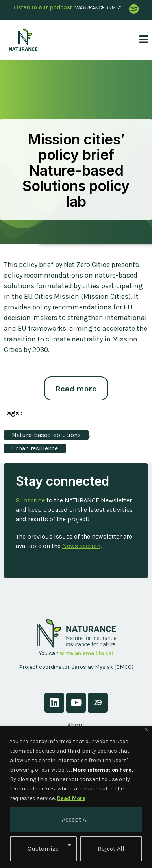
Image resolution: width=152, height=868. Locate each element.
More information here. (103, 770)
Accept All (76, 819)
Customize (43, 849)
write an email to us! (87, 653)
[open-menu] (141, 40)
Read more (76, 389)
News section (81, 546)
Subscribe (30, 500)
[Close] (147, 730)
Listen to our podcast (43, 7)
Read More (71, 798)
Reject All (111, 849)
